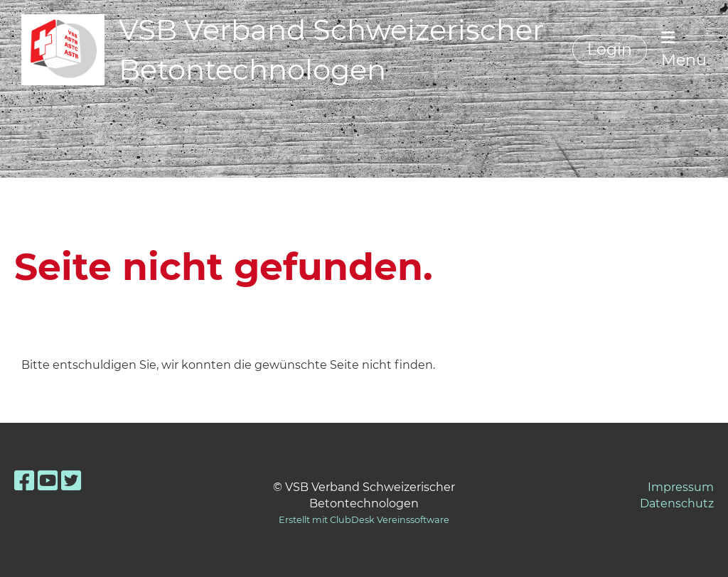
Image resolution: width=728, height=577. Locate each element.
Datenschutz (677, 503)
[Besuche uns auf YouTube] (48, 481)
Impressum (681, 487)
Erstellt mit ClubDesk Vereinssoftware (364, 520)
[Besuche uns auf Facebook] (24, 481)
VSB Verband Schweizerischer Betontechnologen (331, 49)
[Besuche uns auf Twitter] (71, 481)
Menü (684, 50)
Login (610, 49)
